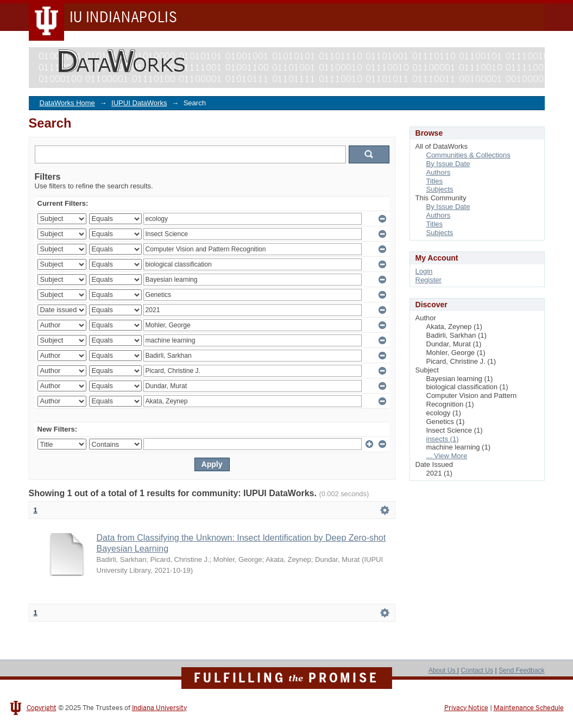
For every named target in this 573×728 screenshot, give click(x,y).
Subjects (440, 189)
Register (429, 280)
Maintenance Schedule (529, 708)
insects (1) (443, 439)
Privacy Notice (466, 708)
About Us (443, 670)
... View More (447, 456)
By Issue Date (448, 164)
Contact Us (477, 670)
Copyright (42, 708)
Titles (435, 181)
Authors (439, 172)
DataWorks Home (67, 103)
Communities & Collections (468, 155)
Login (424, 271)
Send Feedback (522, 670)
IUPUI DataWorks (139, 103)
